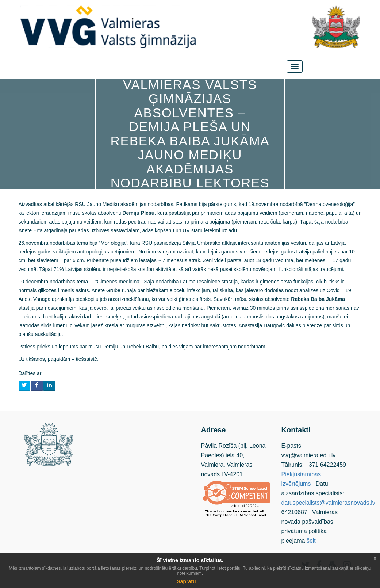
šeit (311, 541)
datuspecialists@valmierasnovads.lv (328, 503)
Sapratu (186, 581)
